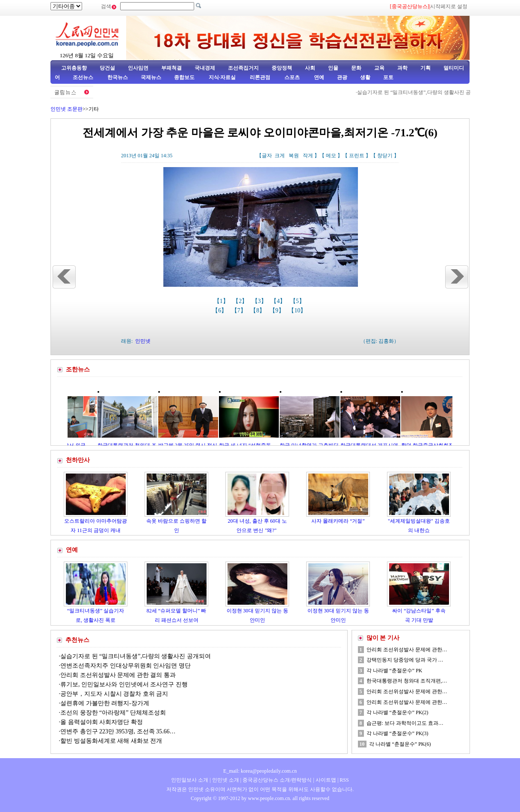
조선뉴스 (84, 77)
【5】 (298, 301)
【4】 (279, 301)
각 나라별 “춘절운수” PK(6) (400, 744)
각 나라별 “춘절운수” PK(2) (397, 712)
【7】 (240, 310)
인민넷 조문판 (66, 109)
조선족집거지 (243, 68)
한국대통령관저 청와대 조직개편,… (407, 681)
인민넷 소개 (225, 780)
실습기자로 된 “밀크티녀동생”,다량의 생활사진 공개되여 (443, 92)
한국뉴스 (118, 77)
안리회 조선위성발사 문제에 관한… (407, 650)
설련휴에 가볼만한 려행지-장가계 (105, 703)
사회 (310, 68)
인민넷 (143, 341)
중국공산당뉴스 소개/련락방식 (277, 780)
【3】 (260, 301)
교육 (379, 68)
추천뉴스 (77, 640)
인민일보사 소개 (190, 780)
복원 (294, 156)
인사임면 (138, 68)
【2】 (241, 301)
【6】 (220, 310)
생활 (365, 77)
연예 (318, 77)
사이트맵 (326, 780)
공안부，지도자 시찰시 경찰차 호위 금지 (114, 694)
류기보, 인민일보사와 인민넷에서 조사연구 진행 (124, 684)
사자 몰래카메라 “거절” (338, 521)
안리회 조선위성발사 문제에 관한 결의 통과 (118, 675)
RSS (344, 780)
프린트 (357, 156)
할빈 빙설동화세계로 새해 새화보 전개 (111, 741)
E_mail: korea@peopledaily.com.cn (260, 771)
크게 (280, 156)
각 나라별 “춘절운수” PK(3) (397, 733)
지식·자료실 (223, 77)
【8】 (259, 310)
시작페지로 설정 (449, 6)
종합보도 (184, 77)
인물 (333, 68)
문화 (356, 68)
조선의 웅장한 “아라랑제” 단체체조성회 (113, 713)
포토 (388, 77)
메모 (331, 156)
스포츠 (291, 77)
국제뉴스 (151, 77)
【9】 (278, 310)
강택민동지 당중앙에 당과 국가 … (405, 660)
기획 (425, 68)
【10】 (298, 310)
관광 (342, 77)
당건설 (107, 68)
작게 (308, 156)
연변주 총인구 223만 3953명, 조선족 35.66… (118, 731)
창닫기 (385, 156)
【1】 (222, 301)
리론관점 (260, 77)
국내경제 (205, 68)
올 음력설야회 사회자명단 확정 (102, 722)
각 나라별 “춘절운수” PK (394, 671)
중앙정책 (282, 68)
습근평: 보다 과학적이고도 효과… (405, 723)
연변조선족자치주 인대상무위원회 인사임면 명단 (126, 666)
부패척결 (171, 68)
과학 (402, 68)
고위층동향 (74, 68)
